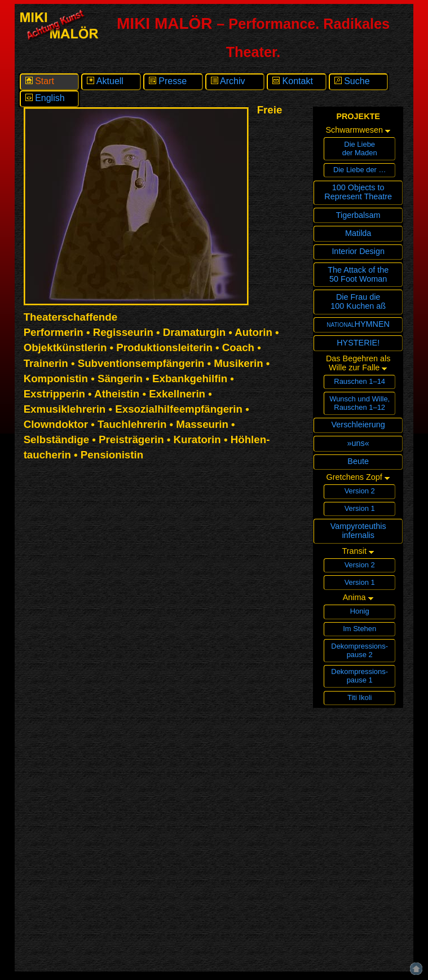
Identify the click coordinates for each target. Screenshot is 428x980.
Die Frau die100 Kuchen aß (358, 301)
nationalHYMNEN (358, 324)
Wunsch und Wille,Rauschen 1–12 (359, 403)
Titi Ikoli (359, 697)
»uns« (358, 443)
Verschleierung (358, 425)
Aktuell (105, 81)
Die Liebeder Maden (360, 148)
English (45, 98)
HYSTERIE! (358, 343)
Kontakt (293, 81)
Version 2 (360, 491)
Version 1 (360, 508)
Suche (352, 81)
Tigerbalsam (358, 215)
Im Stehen (359, 629)
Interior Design (358, 251)
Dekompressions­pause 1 (359, 676)
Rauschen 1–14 (359, 381)
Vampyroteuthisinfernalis (358, 531)
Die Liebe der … (360, 170)
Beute (358, 461)
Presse (168, 81)
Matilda (358, 233)
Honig (360, 611)
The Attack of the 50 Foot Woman (358, 274)
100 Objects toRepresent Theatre (358, 192)
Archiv (228, 81)
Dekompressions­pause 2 (359, 650)
